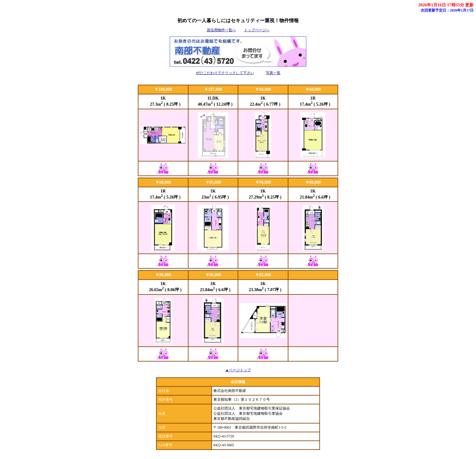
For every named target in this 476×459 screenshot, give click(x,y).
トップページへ (257, 30)
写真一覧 (273, 73)
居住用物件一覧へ (221, 30)
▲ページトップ (238, 370)
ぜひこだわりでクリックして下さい (225, 73)
